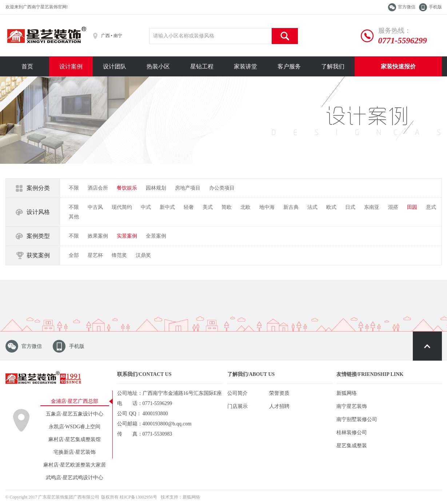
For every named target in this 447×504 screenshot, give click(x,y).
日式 (350, 207)
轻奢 (189, 207)
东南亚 (372, 207)
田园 (412, 207)
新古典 (291, 207)
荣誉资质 (279, 393)
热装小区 (158, 66)
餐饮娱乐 (127, 188)
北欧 (246, 207)
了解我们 (333, 66)
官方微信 (407, 7)
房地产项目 (188, 188)
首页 (27, 66)
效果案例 (98, 236)
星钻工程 (202, 66)
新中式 (167, 207)
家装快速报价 (398, 66)
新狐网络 (347, 393)
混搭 (393, 207)
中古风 (95, 207)
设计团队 (115, 66)
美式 (208, 207)
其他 (74, 217)
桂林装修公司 (352, 432)
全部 (74, 255)
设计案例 (71, 66)
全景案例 (156, 236)
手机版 (435, 7)
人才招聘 (279, 406)
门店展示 (238, 406)
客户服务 (289, 66)
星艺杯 (95, 255)
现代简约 (122, 207)
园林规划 (156, 188)
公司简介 (238, 393)
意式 (431, 207)
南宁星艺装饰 (352, 406)
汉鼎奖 (143, 255)
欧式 (331, 207)
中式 (146, 207)
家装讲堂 (246, 66)
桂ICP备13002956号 (138, 497)
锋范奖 (119, 255)
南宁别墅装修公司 (357, 419)
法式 (312, 207)
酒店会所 (98, 188)
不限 (74, 188)
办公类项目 (222, 188)
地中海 (267, 207)
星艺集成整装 (352, 446)
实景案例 (127, 236)
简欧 (227, 207)
